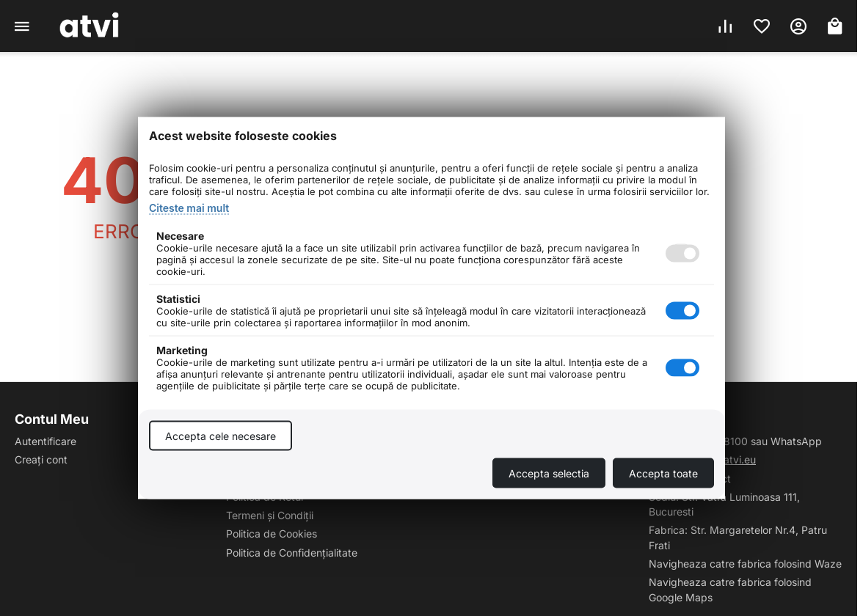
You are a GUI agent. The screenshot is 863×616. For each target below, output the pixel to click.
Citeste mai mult (189, 208)
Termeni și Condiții (270, 515)
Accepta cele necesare (221, 436)
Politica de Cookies (272, 533)
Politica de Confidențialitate (292, 553)
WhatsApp (796, 441)
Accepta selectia (549, 473)
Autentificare (45, 441)
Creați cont (41, 459)
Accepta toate (663, 473)
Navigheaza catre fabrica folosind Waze (745, 564)
